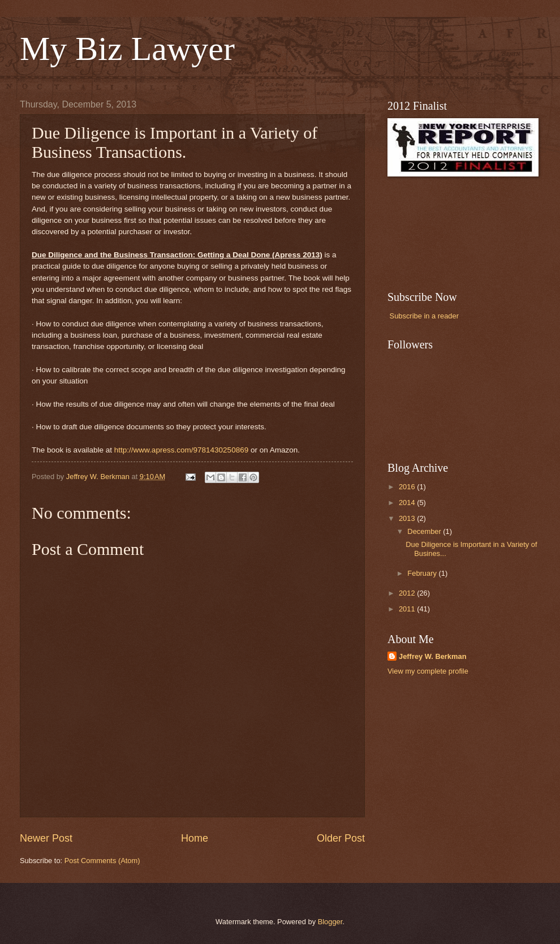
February (423, 573)
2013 (408, 518)
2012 (408, 593)
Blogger (330, 922)
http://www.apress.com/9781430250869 (181, 450)
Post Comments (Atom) (102, 861)
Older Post (341, 838)
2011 (408, 609)
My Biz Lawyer (127, 49)
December (425, 531)
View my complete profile (428, 671)
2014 (408, 503)
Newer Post (46, 838)
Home (195, 838)
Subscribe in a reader (424, 316)
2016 (408, 487)
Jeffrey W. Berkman (433, 656)
